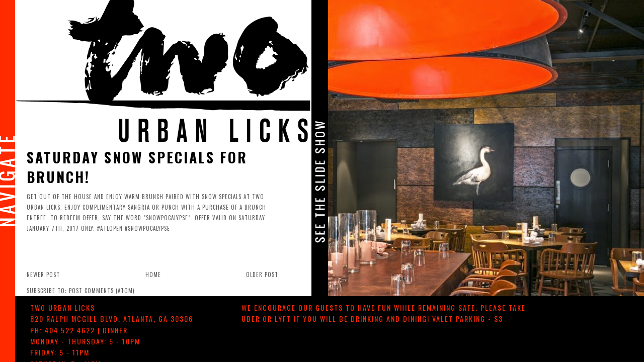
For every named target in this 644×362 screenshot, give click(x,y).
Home (153, 275)
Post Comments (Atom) (102, 291)
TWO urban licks (63, 307)
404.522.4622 (70, 330)
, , (112, 319)
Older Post (262, 275)
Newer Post (43, 275)
